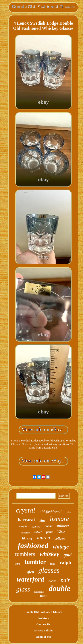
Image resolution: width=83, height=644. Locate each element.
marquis (22, 526)
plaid (49, 532)
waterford (30, 579)
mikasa (63, 526)
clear (52, 581)
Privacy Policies (43, 630)
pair (65, 580)
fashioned (33, 545)
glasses (49, 570)
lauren (43, 538)
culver (38, 532)
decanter (26, 533)
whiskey (49, 554)
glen (31, 572)
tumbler (35, 562)
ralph (65, 562)
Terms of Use (43, 637)
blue (42, 520)
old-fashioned (51, 512)
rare (18, 564)
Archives (43, 618)
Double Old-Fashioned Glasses (43, 612)
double (59, 589)
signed (36, 527)
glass (23, 589)
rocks (49, 526)
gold (68, 555)
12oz (61, 531)
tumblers (25, 554)
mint (43, 596)
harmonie (39, 592)
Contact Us (43, 624)
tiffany (27, 538)
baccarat (26, 520)
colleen (60, 538)
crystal (25, 510)
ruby (68, 513)
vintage (61, 547)
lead (53, 564)
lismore (59, 519)
